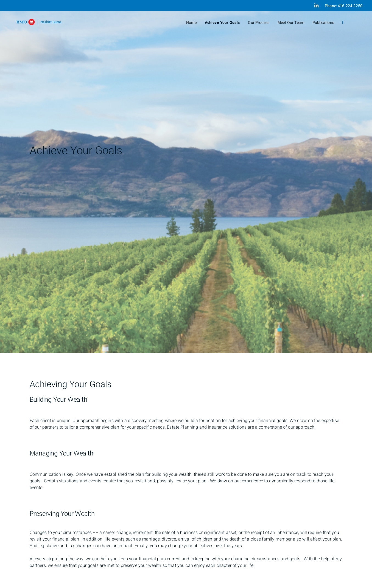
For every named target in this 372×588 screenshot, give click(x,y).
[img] (186, 176)
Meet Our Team (291, 23)
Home (191, 23)
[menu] (343, 23)
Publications (323, 23)
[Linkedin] (316, 5)
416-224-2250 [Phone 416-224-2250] (350, 6)
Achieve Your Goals (222, 23)
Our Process (259, 23)
